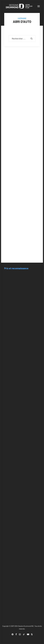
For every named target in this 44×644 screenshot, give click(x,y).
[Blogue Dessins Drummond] (19, 6)
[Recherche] (22, 39)
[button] (39, 6)
